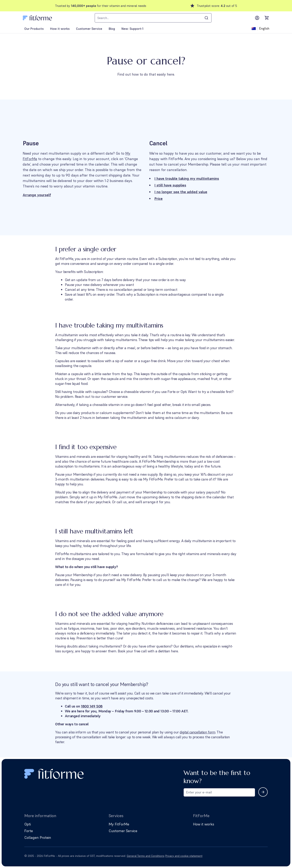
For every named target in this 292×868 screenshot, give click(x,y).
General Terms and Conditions (146, 856)
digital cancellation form (198, 732)
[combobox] (153, 18)
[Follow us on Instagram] (265, 856)
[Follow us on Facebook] (254, 856)
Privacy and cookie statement (184, 856)
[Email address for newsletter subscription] (219, 792)
